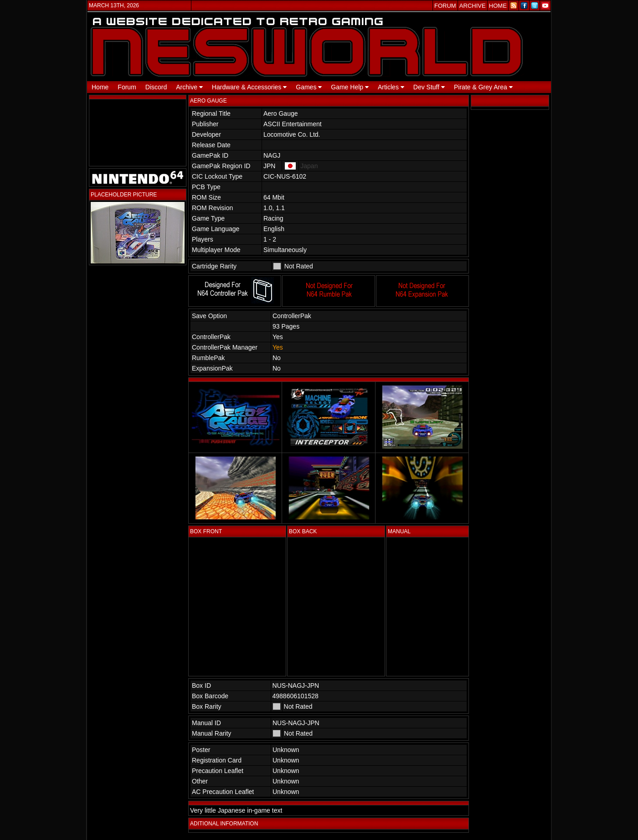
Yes (278, 347)
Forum (127, 87)
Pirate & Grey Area (483, 87)
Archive (189, 87)
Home (100, 87)
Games (309, 87)
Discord (156, 87)
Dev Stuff (429, 87)
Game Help (350, 87)
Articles (391, 87)
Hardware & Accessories (249, 87)
